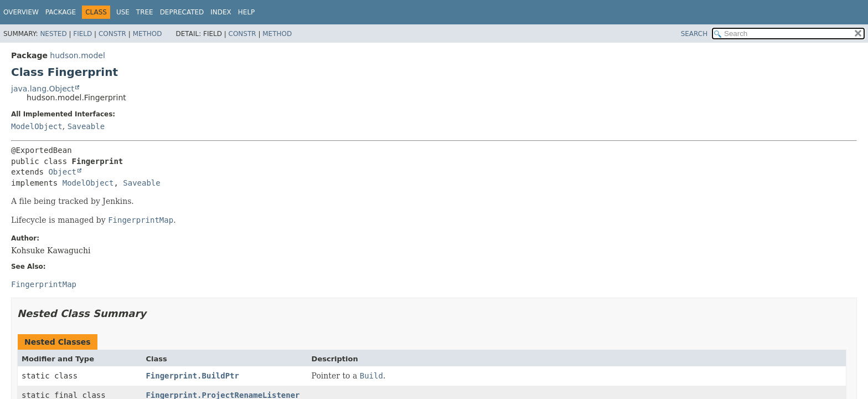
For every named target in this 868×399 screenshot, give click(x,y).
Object (62, 172)
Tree (145, 12)
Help (247, 12)
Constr (112, 34)
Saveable (86, 126)
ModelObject (37, 126)
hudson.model (77, 55)
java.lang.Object (43, 89)
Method (148, 34)
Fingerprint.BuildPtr (192, 376)
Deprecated (182, 12)
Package (61, 12)
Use (123, 12)
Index (221, 12)
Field (82, 34)
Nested (53, 34)
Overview (21, 12)
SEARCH (694, 34)
